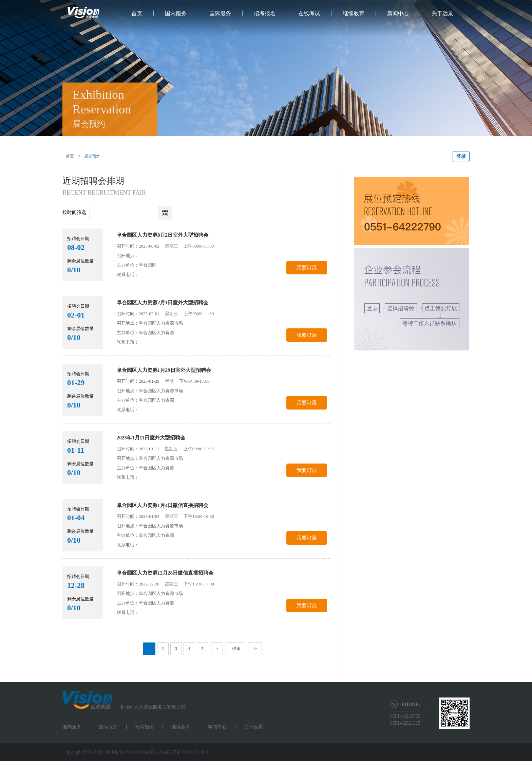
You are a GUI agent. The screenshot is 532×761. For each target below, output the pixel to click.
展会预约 (92, 156)
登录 (461, 156)
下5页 (235, 649)
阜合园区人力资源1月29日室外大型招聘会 (164, 370)
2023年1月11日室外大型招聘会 (151, 438)
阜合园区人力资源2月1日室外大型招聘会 (163, 303)
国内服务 (176, 13)
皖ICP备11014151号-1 (186, 752)
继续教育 (354, 13)
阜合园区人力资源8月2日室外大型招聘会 (163, 235)
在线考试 (309, 13)
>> (255, 649)
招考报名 (265, 13)
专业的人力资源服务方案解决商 (149, 707)
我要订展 (307, 268)
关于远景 (442, 13)
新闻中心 (398, 13)
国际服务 (220, 13)
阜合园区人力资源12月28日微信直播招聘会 (165, 573)
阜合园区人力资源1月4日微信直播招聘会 (163, 505)
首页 (137, 13)
